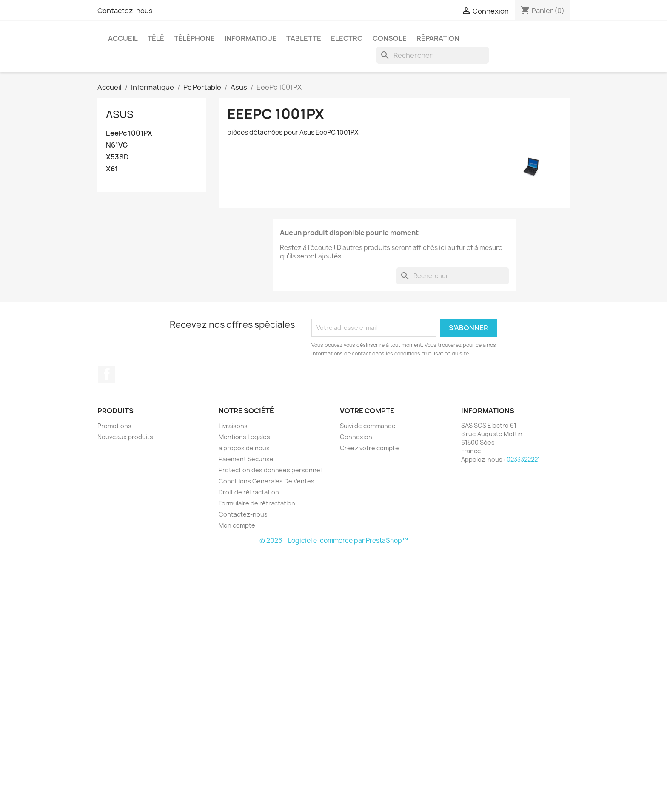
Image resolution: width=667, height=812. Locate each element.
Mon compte (237, 525)
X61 (112, 169)
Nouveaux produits (125, 437)
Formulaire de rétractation (257, 503)
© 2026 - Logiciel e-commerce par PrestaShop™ (334, 541)
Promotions (114, 426)
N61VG (117, 145)
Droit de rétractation (249, 492)
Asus (120, 114)
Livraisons (233, 426)
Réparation (438, 38)
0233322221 (523, 459)
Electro (347, 38)
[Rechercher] (433, 55)
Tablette (304, 38)
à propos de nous (244, 448)
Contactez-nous (125, 11)
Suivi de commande (368, 426)
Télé (156, 38)
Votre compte (367, 411)
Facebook (107, 374)
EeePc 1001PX (129, 133)
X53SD (117, 157)
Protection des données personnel (270, 470)
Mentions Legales (244, 437)
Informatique (251, 38)
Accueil (123, 38)
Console (390, 38)
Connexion (356, 437)
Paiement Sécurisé (246, 459)
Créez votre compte (369, 448)
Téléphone (194, 38)
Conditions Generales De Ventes (267, 481)
